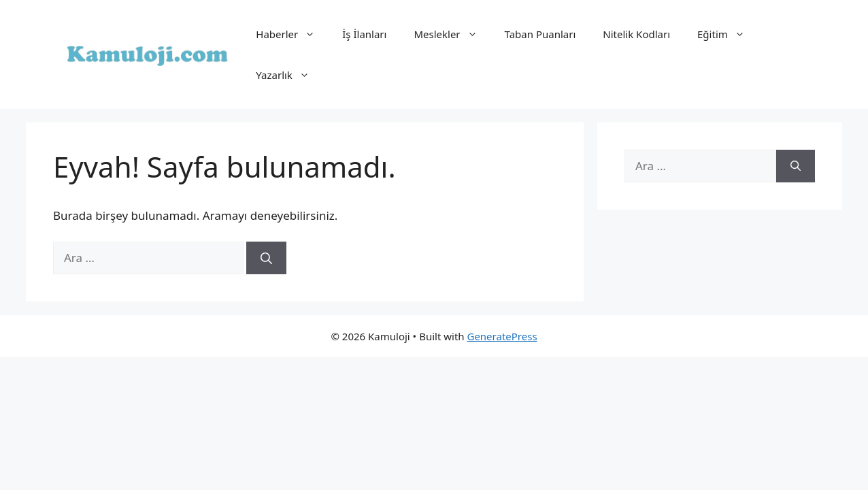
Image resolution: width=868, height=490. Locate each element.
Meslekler (452, 34)
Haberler (292, 34)
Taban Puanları (540, 34)
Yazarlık (289, 75)
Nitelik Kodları (636, 34)
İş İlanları (364, 34)
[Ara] (266, 258)
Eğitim (728, 34)
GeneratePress (502, 336)
